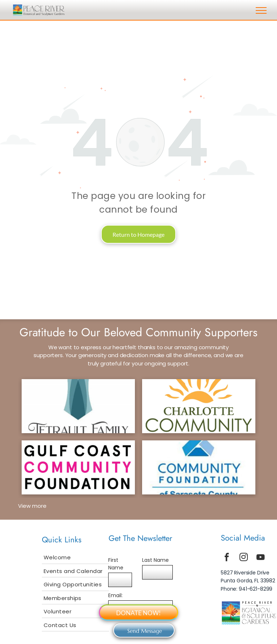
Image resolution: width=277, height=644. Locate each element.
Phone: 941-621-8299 (247, 589)
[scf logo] (199, 467)
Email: (115, 595)
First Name (116, 564)
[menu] (261, 10)
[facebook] (227, 558)
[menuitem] (75, 557)
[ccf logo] (199, 406)
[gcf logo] (78, 467)
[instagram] (244, 558)
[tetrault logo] (78, 406)
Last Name (155, 560)
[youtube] (261, 558)
